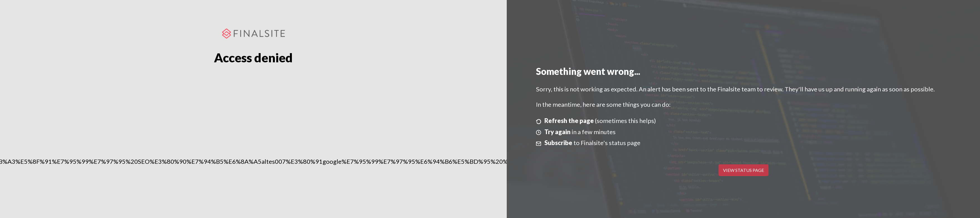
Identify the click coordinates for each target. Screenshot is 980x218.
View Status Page (744, 170)
